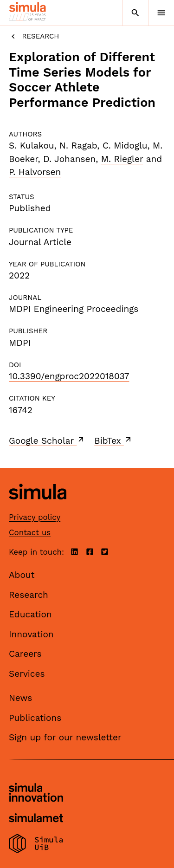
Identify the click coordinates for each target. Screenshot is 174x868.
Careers (25, 654)
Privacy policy (35, 517)
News (20, 698)
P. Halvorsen (35, 172)
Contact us (30, 532)
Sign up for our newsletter (65, 737)
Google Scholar (47, 440)
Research (34, 36)
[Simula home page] (38, 507)
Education (30, 614)
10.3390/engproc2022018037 (69, 376)
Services (27, 674)
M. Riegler (122, 159)
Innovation (31, 634)
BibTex (113, 440)
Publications (35, 718)
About (22, 575)
